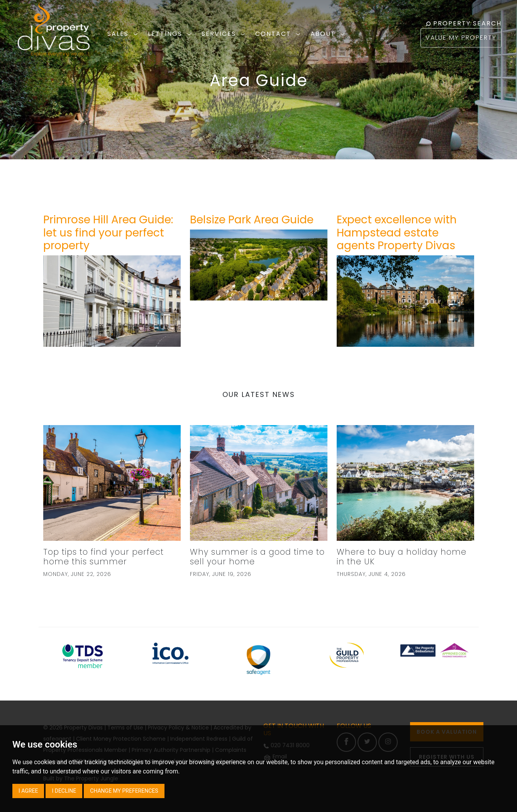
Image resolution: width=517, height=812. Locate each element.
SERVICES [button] (225, 34)
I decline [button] (64, 791)
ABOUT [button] (329, 34)
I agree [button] (28, 791)
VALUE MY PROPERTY (461, 38)
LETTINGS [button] (171, 34)
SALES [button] (124, 34)
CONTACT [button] (279, 34)
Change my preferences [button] (124, 791)
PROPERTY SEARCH (464, 23)
